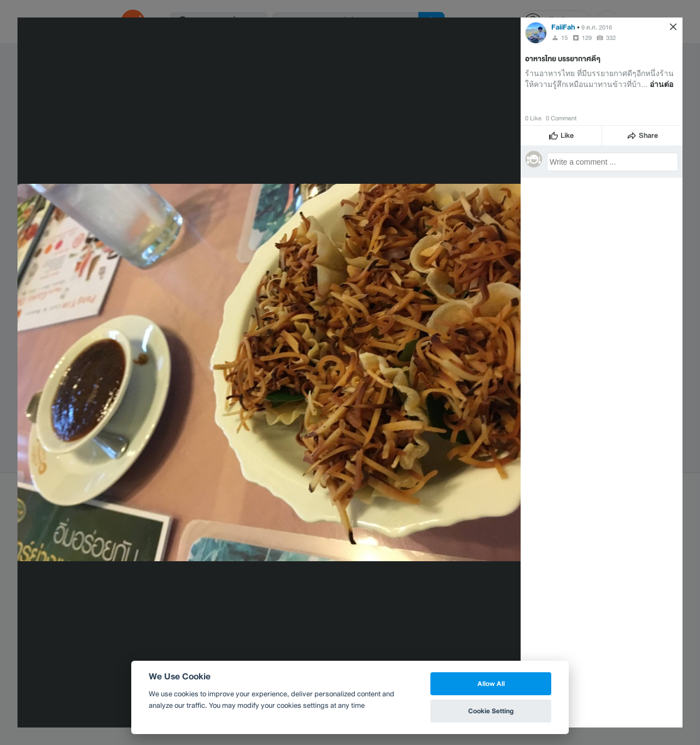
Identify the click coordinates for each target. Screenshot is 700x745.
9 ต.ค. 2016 (597, 27)
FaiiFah (563, 27)
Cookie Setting (491, 711)
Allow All (491, 683)
